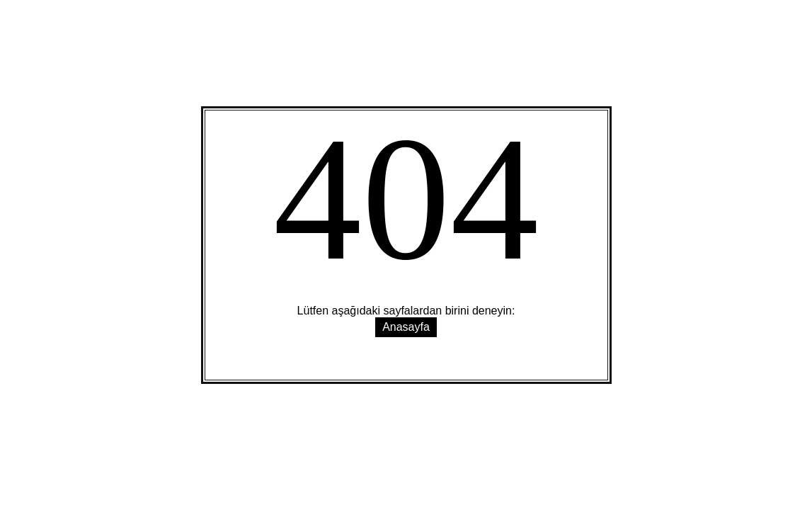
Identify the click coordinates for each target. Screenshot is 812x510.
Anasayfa (406, 327)
